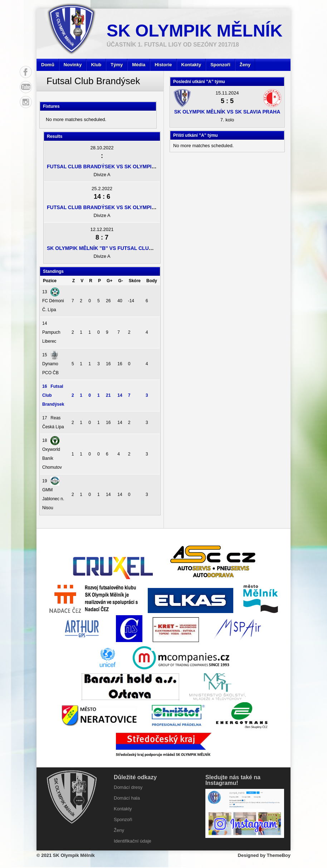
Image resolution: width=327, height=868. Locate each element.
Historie (163, 65)
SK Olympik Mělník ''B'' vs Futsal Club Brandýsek (116, 248)
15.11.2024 (227, 93)
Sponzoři (220, 65)
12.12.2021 (102, 229)
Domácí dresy (128, 787)
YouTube (26, 87)
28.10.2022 (102, 148)
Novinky (73, 65)
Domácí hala (127, 798)
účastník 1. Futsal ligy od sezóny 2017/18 (173, 45)
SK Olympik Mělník (195, 31)
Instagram (26, 102)
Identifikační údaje (133, 841)
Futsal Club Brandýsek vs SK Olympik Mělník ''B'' (116, 167)
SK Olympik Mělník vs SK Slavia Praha (227, 112)
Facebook (26, 72)
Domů (48, 65)
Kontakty (191, 65)
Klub (96, 65)
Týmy (117, 65)
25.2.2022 (102, 189)
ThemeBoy (279, 855)
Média (139, 65)
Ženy (245, 65)
